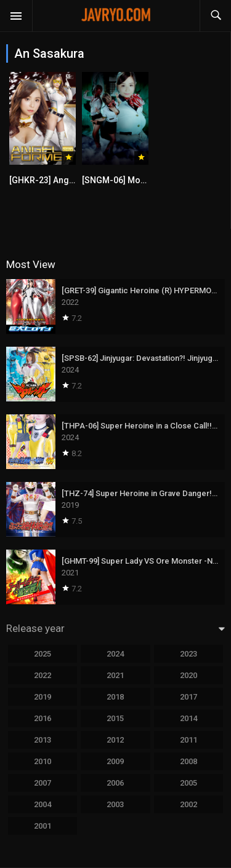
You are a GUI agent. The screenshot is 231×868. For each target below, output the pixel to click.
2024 (115, 654)
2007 (43, 783)
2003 (115, 804)
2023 (188, 654)
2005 (188, 783)
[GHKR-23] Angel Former (59, 180)
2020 (188, 675)
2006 (115, 783)
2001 (43, 826)
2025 (43, 654)
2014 (188, 718)
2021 (115, 675)
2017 (188, 697)
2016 (43, 718)
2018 (115, 697)
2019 (43, 697)
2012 (115, 740)
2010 (43, 761)
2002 (188, 804)
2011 (188, 740)
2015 (115, 718)
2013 (43, 740)
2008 (188, 761)
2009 (115, 761)
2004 (43, 804)
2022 (43, 675)
